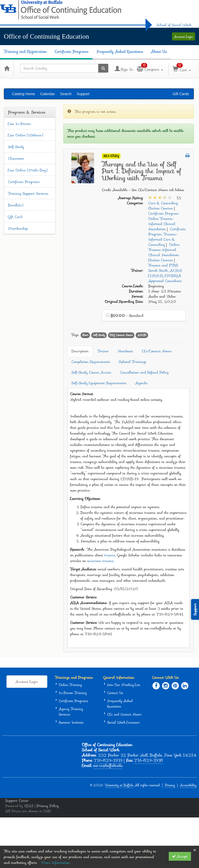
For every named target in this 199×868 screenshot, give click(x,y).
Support (83, 94)
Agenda (141, 383)
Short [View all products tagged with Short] (85, 335)
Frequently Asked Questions (120, 52)
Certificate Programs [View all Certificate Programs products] (24, 182)
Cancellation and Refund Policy (144, 372)
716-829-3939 (108, 760)
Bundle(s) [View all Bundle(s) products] (16, 205)
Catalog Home (24, 94)
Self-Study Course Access (91, 372)
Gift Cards (181, 94)
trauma (110, 555)
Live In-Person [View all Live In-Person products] (20, 124)
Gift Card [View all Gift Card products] (15, 217)
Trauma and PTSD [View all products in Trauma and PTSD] (163, 265)
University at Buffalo (119, 785)
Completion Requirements (91, 362)
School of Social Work (174, 25)
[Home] (7, 68)
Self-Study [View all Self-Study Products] (111, 156)
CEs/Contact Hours (157, 351)
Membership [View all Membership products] (18, 228)
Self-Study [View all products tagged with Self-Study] (99, 335)
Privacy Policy (48, 806)
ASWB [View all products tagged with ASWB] (142, 335)
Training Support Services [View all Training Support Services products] (28, 193)
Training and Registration (25, 52)
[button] (187, 156)
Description (80, 351)
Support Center (17, 801)
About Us (159, 52)
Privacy (170, 785)
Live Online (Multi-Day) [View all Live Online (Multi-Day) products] (28, 170)
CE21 (29, 806)
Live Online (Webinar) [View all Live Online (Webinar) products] (26, 135)
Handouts (125, 351)
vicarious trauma (101, 561)
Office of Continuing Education (47, 36)
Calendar (48, 94)
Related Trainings (133, 362)
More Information (56, 863)
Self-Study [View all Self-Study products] (16, 147)
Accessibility (188, 785)
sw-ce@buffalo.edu (108, 766)
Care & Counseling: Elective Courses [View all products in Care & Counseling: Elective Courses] (163, 206)
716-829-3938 (148, 760)
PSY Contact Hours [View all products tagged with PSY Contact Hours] (121, 335)
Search (66, 94)
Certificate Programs (71, 52)
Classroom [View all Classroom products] (16, 158)
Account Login (183, 37)
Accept (180, 856)
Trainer (103, 351)
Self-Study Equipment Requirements (99, 383)
